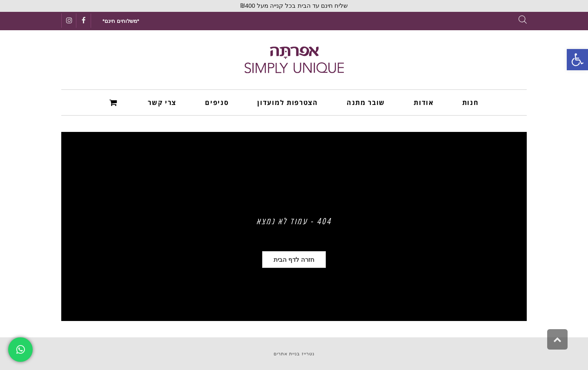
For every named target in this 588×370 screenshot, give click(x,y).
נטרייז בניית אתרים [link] (294, 354)
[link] (577, 60)
